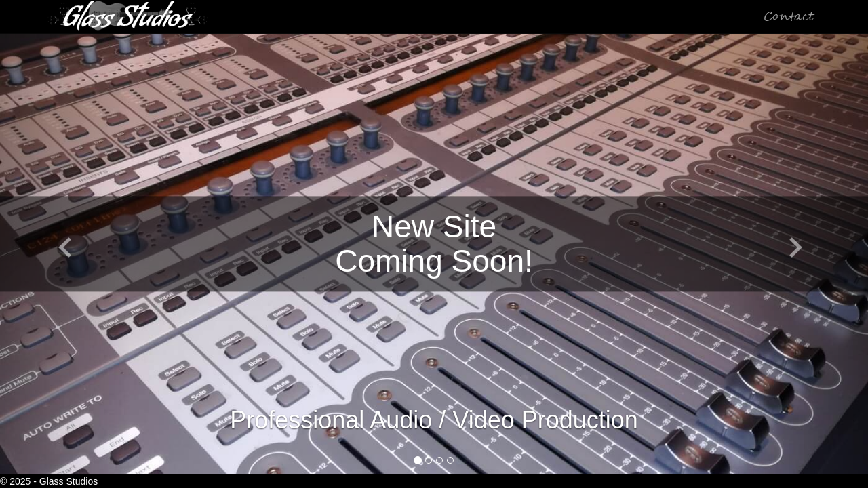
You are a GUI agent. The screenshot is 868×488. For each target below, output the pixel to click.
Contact (789, 17)
